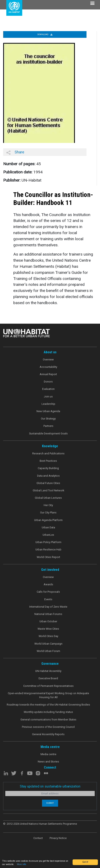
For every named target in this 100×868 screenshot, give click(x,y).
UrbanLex (48, 535)
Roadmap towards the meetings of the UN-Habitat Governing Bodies (48, 705)
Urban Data (48, 527)
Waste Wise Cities (48, 629)
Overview (48, 359)
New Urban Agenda (48, 411)
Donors (48, 382)
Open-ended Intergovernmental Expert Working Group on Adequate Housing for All (48, 695)
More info (21, 864)
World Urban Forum (48, 651)
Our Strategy (48, 419)
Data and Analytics (48, 476)
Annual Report (48, 374)
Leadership (48, 404)
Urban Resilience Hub (48, 549)
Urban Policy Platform (48, 542)
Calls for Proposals (48, 592)
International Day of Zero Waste (48, 607)
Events (48, 599)
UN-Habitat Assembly (48, 671)
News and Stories (48, 762)
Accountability (48, 367)
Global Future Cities (48, 483)
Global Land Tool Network (48, 490)
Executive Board (48, 678)
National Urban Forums (48, 614)
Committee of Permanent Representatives (48, 686)
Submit (50, 803)
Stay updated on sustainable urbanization (50, 786)
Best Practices (48, 461)
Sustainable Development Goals (48, 433)
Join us (48, 396)
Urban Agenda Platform (48, 520)
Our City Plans (48, 512)
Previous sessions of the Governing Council (48, 727)
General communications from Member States (48, 720)
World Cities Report (48, 557)
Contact (38, 838)
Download (45, 34)
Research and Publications (48, 453)
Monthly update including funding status (48, 712)
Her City (48, 505)
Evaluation (48, 389)
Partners (48, 426)
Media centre (48, 754)
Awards (48, 584)
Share (15, 152)
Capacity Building (48, 468)
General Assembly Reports (48, 734)
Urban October (48, 621)
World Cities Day (48, 636)
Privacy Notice (58, 838)
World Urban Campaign (48, 644)
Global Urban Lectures (48, 498)
